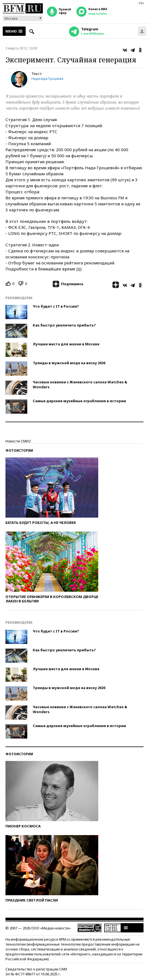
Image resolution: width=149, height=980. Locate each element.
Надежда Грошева (47, 78)
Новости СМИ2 (18, 441)
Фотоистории (19, 450)
